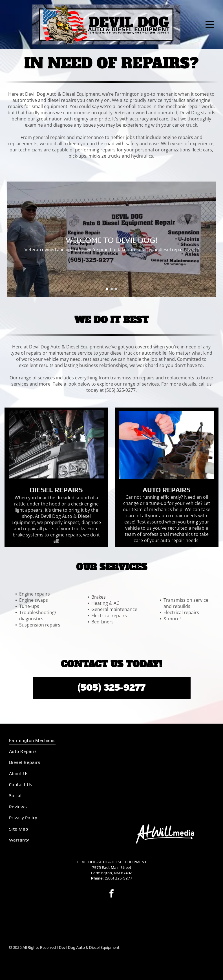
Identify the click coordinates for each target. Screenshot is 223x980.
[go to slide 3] (116, 289)
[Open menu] (210, 24)
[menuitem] (58, 740)
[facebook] (112, 894)
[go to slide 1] (107, 289)
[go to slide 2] (112, 289)
